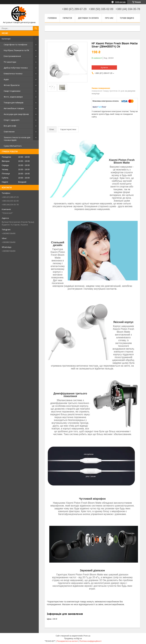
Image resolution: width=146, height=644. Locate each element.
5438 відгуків (120, 2)
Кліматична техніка (13, 74)
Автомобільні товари (14, 108)
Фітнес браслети (12, 85)
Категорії (6, 39)
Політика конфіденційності (90, 641)
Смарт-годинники (12, 91)
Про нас (109, 18)
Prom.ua (87, 636)
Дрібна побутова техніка (16, 68)
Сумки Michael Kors (13, 146)
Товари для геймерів (14, 103)
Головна (52, 18)
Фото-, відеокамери (13, 97)
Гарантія (67, 18)
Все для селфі (10, 126)
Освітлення (9, 132)
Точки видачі (127, 18)
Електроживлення (12, 56)
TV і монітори (10, 62)
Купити (104, 67)
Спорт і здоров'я (12, 120)
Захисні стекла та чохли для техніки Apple (17, 139)
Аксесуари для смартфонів (16, 114)
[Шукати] (36, 28)
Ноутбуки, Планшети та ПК (16, 50)
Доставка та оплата (88, 18)
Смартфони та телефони (15, 45)
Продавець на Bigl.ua (73, 638)
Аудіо (6, 79)
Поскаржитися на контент (67, 641)
